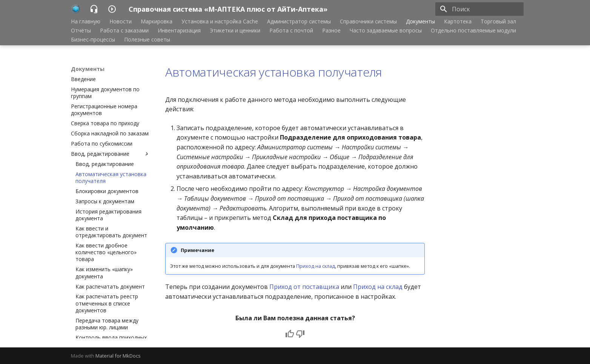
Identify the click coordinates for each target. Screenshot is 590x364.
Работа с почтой (291, 31)
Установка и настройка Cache (220, 22)
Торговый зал (498, 22)
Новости (121, 22)
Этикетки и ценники (235, 31)
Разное (331, 31)
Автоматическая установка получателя (273, 72)
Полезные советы (147, 40)
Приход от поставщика (304, 287)
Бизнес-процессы (93, 40)
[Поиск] (479, 9)
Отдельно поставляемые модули (473, 31)
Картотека (458, 22)
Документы (420, 22)
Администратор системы (299, 22)
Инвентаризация (179, 31)
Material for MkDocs (118, 356)
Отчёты (81, 31)
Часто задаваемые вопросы (386, 31)
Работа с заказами (124, 31)
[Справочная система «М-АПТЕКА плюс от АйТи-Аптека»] (76, 9)
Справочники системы (368, 22)
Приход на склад (316, 266)
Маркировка (157, 22)
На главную (86, 22)
